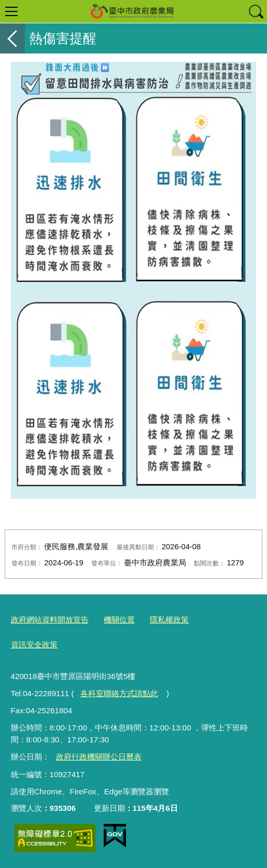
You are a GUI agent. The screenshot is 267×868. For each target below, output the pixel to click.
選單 (11, 11)
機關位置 (119, 620)
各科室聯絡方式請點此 (119, 693)
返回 (12, 38)
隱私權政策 (169, 620)
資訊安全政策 (34, 645)
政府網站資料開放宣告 (50, 620)
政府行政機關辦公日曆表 (99, 757)
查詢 (256, 11)
